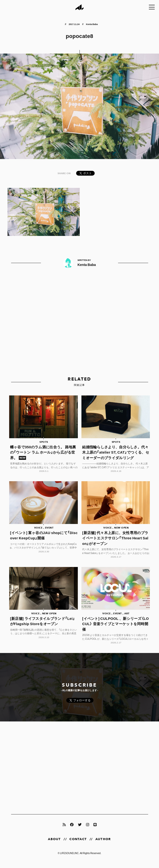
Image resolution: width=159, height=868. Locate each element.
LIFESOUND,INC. (70, 858)
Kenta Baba (92, 24)
